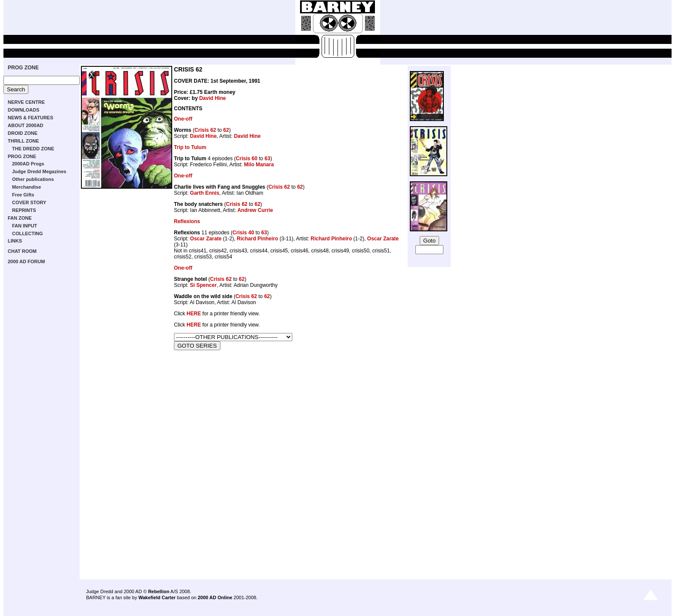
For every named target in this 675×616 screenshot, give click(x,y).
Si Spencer (203, 285)
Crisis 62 (205, 130)
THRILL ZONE (23, 141)
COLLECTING (28, 233)
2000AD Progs (28, 164)
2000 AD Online (215, 597)
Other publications (33, 179)
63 (268, 159)
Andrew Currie (255, 210)
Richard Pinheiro (257, 239)
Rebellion (159, 591)
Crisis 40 (243, 233)
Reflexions (187, 221)
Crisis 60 (247, 159)
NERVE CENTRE (26, 102)
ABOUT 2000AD (26, 125)
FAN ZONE (20, 218)
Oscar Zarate (206, 239)
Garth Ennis (204, 193)
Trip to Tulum (190, 147)
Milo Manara (259, 165)
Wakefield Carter (157, 597)
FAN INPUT (25, 226)
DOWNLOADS (23, 110)
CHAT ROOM (22, 251)
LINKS (15, 241)
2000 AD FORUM (26, 261)
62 (226, 130)
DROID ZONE (23, 133)
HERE (194, 314)
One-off (183, 119)
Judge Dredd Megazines (39, 171)
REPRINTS (24, 210)
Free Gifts (23, 195)
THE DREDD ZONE (33, 149)
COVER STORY (29, 202)
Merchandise (26, 187)
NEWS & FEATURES (31, 118)
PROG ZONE (23, 68)
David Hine (213, 98)
